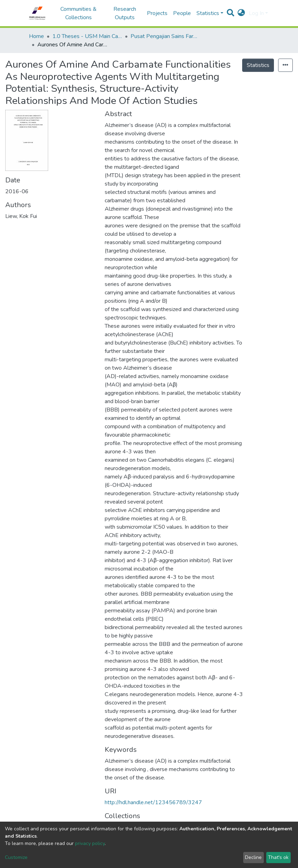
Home (36, 36)
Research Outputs (125, 13)
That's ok (278, 857)
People (182, 13)
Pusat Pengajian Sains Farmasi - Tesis (165, 36)
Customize (16, 857)
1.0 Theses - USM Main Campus (87, 36)
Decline (253, 857)
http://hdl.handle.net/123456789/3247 (153, 802)
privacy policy (90, 843)
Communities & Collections (79, 13)
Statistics (258, 65)
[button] (241, 13)
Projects (157, 13)
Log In (256, 13)
